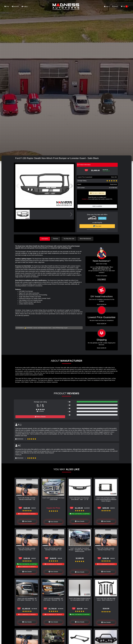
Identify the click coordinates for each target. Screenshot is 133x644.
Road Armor (113, 184)
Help (107, 6)
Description (45, 239)
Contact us (85, 199)
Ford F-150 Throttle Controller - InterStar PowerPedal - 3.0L (106, 549)
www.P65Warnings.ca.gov (60, 328)
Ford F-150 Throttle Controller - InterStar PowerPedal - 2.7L (27, 549)
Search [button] (115, 6)
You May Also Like (69, 239)
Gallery (25, 6)
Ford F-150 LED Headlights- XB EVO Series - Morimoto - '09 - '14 (53, 599)
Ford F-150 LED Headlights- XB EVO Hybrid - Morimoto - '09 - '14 (27, 599)
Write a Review (40, 417)
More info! (114, 177)
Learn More (102, 218)
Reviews (56, 239)
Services (15, 6)
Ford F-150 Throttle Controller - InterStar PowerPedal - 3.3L (53, 549)
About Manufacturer (86, 239)
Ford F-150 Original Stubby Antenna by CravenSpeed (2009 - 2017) (80, 599)
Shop (7, 6)
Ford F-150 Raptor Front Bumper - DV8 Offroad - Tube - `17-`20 (80, 498)
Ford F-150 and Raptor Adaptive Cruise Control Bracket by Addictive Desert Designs (106, 499)
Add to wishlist (97, 206)
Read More (102, 324)
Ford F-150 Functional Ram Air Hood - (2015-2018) (53, 498)
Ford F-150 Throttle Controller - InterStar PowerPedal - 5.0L (27, 498)
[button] (72, 186)
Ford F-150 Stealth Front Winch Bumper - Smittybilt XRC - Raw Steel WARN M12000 (80, 550)
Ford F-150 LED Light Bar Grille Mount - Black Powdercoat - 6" (106, 599)
